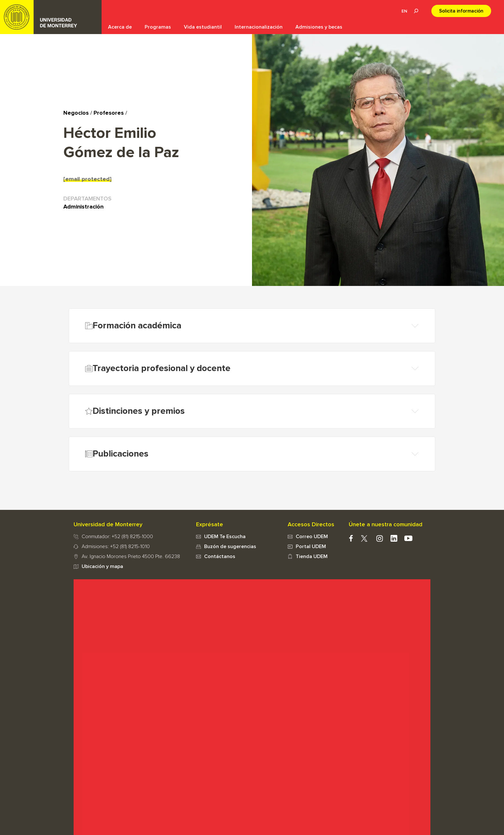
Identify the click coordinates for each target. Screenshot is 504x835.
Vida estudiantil (203, 27)
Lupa (416, 11)
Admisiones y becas (319, 27)
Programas (158, 27)
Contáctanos (220, 556)
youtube (408, 538)
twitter (364, 538)
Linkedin (394, 538)
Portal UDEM (311, 546)
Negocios (76, 113)
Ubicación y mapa (102, 566)
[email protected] (87, 179)
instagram (379, 538)
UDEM (51, 17)
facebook (351, 538)
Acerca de (120, 27)
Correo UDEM (312, 537)
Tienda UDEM (312, 556)
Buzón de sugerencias (230, 546)
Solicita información (461, 11)
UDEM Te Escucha (225, 537)
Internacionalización (259, 27)
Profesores (109, 113)
